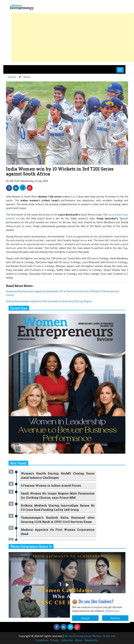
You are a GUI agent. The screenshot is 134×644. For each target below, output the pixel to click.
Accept (85, 618)
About (79, 640)
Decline (115, 618)
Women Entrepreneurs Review (83, 636)
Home (12, 77)
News (27, 77)
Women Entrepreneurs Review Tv (31, 546)
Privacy (55, 640)
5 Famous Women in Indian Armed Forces (51, 485)
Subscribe (67, 640)
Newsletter (92, 640)
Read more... (113, 611)
